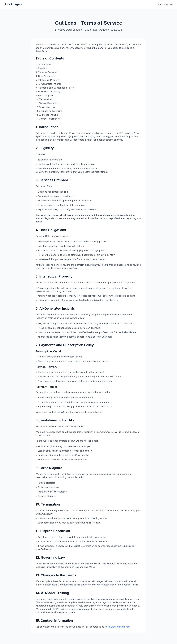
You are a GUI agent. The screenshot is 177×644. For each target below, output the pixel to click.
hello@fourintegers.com (117, 627)
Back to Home (165, 4)
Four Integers (13, 4)
